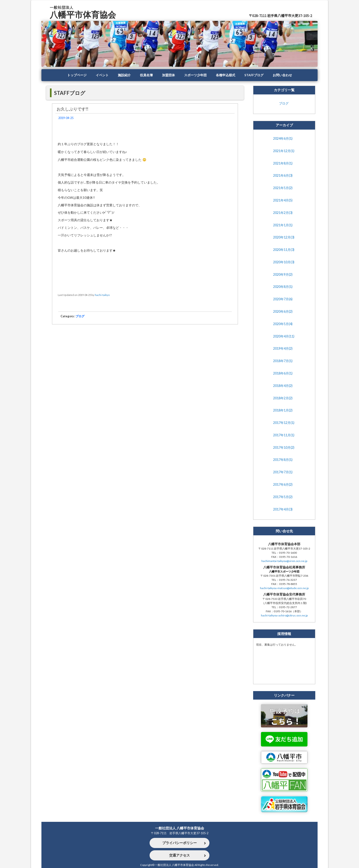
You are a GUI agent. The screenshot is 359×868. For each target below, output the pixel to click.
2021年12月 (284, 151)
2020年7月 (283, 299)
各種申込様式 (226, 75)
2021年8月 (283, 163)
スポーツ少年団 (195, 75)
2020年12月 (284, 237)
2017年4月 (283, 509)
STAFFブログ (254, 75)
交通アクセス (179, 855)
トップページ (77, 75)
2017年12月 (284, 423)
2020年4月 (284, 336)
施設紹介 (124, 75)
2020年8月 (283, 287)
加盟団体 (168, 75)
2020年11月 (284, 250)
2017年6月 (283, 485)
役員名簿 (146, 75)
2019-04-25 (66, 118)
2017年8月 (283, 460)
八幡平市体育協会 (83, 15)
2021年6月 (283, 176)
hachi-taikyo (102, 295)
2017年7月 (283, 472)
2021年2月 (283, 213)
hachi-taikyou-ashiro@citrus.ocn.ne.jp (284, 615)
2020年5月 (283, 324)
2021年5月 (283, 188)
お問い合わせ (282, 75)
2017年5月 (283, 497)
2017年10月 (284, 448)
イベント (102, 75)
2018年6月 (283, 373)
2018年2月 (283, 398)
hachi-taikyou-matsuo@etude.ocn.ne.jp (284, 588)
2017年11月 (284, 435)
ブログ (80, 316)
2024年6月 (283, 139)
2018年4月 (283, 386)
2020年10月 (284, 262)
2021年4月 (283, 200)
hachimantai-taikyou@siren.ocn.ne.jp (284, 561)
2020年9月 (283, 275)
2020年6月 (283, 312)
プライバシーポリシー (179, 843)
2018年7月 (283, 361)
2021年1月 (283, 225)
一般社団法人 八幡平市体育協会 (180, 828)
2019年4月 (283, 349)
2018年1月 (283, 410)
